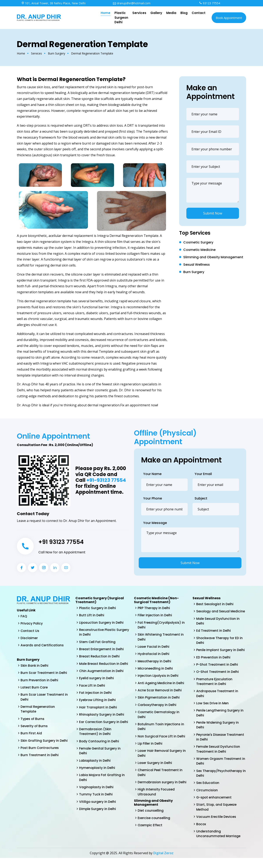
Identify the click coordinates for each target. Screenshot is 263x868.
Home (106, 13)
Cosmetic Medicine (199, 250)
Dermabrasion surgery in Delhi (163, 786)
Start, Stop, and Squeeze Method (217, 816)
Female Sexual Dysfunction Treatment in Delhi (219, 757)
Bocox (201, 834)
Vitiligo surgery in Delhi (98, 815)
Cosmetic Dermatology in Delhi (159, 717)
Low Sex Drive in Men (213, 710)
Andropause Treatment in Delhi (218, 700)
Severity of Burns (34, 728)
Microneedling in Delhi (156, 670)
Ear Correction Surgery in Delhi (100, 731)
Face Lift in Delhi (92, 692)
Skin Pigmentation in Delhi (159, 699)
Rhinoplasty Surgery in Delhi (102, 721)
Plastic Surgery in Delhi (98, 608)
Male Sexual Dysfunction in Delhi (218, 626)
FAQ (24, 616)
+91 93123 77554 (63, 542)
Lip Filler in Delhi (150, 746)
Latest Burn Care (34, 688)
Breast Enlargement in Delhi (102, 650)
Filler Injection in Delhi (155, 615)
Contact (199, 13)
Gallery (156, 13)
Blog (184, 13)
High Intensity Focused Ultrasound (156, 796)
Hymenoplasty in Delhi (97, 781)
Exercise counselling (154, 822)
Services (139, 13)
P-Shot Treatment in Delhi (218, 671)
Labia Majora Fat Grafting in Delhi (102, 791)
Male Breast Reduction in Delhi (100, 667)
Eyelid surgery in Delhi (97, 684)
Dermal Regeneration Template (38, 711)
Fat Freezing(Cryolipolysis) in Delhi (162, 625)
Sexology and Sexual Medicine (213, 614)
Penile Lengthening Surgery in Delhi (220, 720)
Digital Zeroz (163, 863)
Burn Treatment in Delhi (40, 757)
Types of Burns (33, 720)
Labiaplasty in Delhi (95, 773)
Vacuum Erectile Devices (217, 826)
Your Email (203, 474)
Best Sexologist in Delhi (215, 604)
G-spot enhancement (215, 806)
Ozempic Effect (150, 829)
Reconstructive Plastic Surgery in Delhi (98, 633)
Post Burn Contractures (40, 750)
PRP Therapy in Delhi (154, 608)
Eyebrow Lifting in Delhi (98, 707)
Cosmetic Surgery (198, 242)
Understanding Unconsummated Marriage (219, 843)
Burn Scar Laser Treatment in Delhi (44, 698)
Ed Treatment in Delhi (214, 636)
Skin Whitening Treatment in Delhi (161, 638)
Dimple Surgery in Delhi (98, 823)
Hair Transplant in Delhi (98, 714)
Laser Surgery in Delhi (155, 766)
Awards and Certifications (42, 646)
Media (171, 13)
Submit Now (213, 213)
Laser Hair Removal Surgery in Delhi (162, 756)
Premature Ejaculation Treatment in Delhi (215, 688)
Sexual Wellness (197, 265)
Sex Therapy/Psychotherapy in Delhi (220, 782)
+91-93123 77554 (107, 480)
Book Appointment (229, 18)
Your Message (155, 523)
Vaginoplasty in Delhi (97, 800)
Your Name (152, 474)
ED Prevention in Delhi (214, 663)
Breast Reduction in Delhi (100, 657)
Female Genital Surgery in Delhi (100, 763)
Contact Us (30, 631)
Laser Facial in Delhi (154, 647)
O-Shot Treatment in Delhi (218, 678)
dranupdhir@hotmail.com (132, 3)
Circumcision (207, 799)
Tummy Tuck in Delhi (96, 808)
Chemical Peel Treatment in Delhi (161, 776)
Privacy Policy (32, 624)
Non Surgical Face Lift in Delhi (162, 739)
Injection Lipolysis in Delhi (159, 677)
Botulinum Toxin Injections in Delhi (161, 729)
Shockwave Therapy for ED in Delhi (220, 646)
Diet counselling (151, 814)
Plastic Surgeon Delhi (121, 17)
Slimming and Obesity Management (213, 257)
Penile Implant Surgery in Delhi (221, 656)
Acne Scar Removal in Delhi (160, 692)
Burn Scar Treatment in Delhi (44, 674)
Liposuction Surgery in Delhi (102, 623)
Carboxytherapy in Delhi (158, 707)
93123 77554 (210, 3)
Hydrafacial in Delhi (154, 655)
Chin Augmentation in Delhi (102, 677)
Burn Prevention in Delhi (40, 681)
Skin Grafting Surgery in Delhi (44, 743)
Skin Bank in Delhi (35, 666)
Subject (201, 498)
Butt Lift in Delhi (92, 615)
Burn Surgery (57, 53)
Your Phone (153, 498)
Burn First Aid (31, 735)
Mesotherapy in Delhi (155, 662)
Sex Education (208, 792)
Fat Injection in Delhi (96, 699)
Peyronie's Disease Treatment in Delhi (221, 745)
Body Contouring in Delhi (100, 754)
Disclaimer (29, 638)
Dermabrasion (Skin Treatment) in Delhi (96, 744)
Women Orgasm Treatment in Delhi (221, 769)
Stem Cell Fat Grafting (98, 643)
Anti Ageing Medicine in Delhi (161, 684)
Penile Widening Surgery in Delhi (218, 732)
